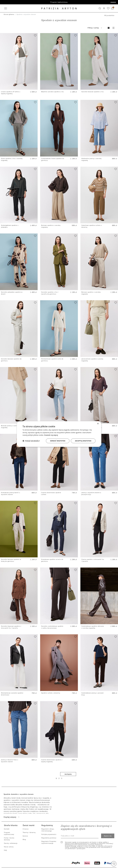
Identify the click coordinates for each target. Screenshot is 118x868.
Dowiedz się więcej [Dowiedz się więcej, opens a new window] (51, 435)
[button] (114, 864)
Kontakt (7, 829)
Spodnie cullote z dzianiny (51, 693)
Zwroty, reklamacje (11, 843)
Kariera (25, 836)
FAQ (5, 850)
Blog (24, 839)
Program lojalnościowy (59, 2)
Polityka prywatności (49, 834)
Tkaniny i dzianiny (29, 832)
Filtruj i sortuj (95, 28)
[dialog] (59, 434)
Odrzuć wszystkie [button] (58, 441)
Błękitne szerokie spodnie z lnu (52, 92)
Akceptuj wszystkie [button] (83, 441)
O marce (26, 829)
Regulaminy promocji (49, 838)
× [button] (98, 424)
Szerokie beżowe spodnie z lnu (93, 92)
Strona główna (9, 14)
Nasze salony (9, 847)
